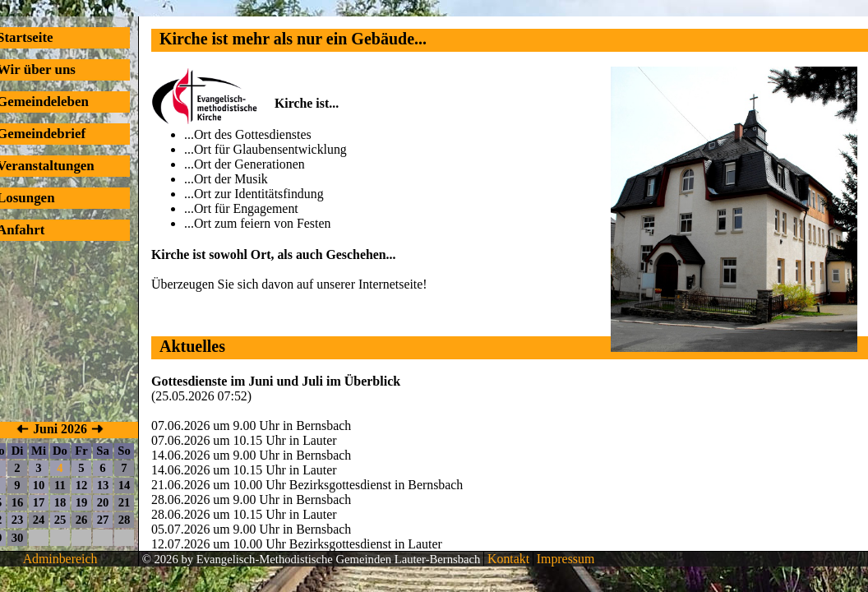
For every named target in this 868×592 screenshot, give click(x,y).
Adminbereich (60, 559)
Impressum (564, 559)
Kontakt (507, 559)
